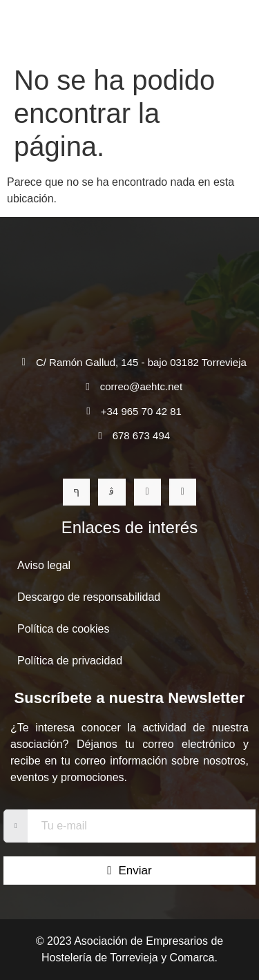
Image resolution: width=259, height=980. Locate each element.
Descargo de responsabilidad (89, 597)
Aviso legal (44, 565)
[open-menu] (234, 29)
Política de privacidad (70, 661)
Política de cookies (63, 629)
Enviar (129, 871)
